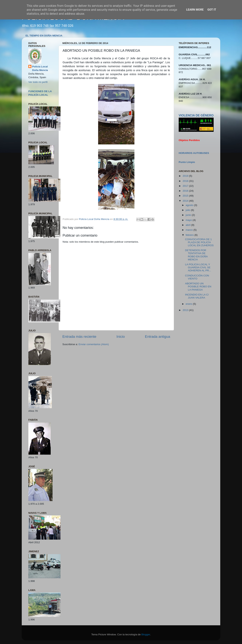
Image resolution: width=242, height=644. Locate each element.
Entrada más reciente (79, 337)
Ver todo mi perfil (38, 82)
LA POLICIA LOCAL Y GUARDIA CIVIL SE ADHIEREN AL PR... (198, 267)
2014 (186, 201)
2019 (186, 176)
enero (189, 304)
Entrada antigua (158, 337)
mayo (189, 220)
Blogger (146, 634)
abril (188, 225)
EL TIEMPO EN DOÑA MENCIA (44, 36)
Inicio (121, 337)
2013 (186, 310)
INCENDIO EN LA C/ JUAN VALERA (197, 296)
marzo (190, 230)
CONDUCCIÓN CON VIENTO (197, 277)
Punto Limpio (187, 162)
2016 (186, 191)
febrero (190, 235)
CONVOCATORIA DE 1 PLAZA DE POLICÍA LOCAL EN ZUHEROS (199, 242)
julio (188, 210)
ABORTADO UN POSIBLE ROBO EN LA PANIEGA (198, 287)
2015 (186, 196)
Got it (212, 10)
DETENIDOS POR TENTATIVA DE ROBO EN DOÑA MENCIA (196, 255)
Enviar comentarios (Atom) (94, 344)
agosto (190, 205)
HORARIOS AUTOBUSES (194, 153)
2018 (186, 181)
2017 (186, 186)
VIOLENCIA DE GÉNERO (196, 115)
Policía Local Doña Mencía (40, 68)
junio (189, 215)
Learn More (195, 10)
